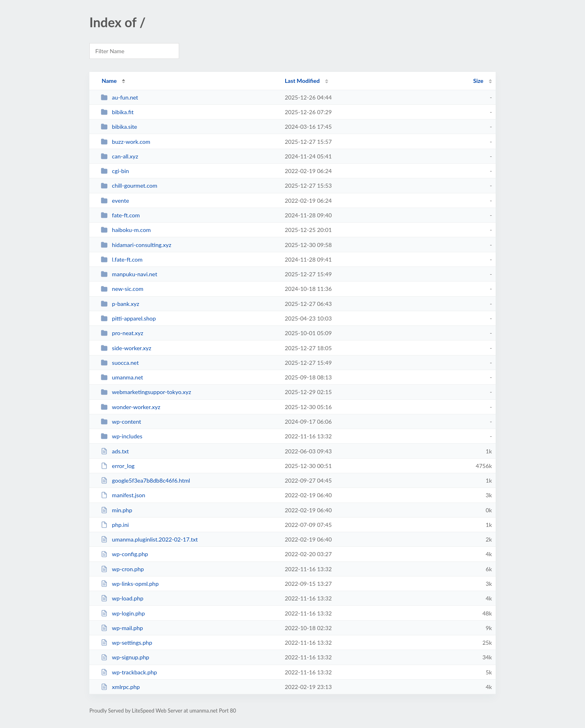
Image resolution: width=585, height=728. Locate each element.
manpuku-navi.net (129, 274)
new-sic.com (122, 289)
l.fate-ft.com (122, 259)
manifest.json (123, 495)
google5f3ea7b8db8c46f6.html (145, 480)
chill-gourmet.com (129, 185)
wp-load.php (122, 598)
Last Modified (302, 81)
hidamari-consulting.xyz (136, 245)
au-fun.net (119, 97)
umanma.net (122, 377)
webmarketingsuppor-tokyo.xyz (146, 392)
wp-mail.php (122, 628)
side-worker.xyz (126, 348)
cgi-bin (115, 171)
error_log (118, 466)
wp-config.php (124, 554)
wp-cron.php (122, 569)
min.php (116, 510)
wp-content (121, 421)
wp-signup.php (125, 657)
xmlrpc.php (120, 687)
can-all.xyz (119, 156)
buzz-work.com (126, 142)
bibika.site (119, 127)
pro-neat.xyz (122, 333)
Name (109, 81)
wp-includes (121, 436)
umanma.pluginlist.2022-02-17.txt (149, 539)
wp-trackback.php (129, 672)
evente (115, 200)
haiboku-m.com (126, 230)
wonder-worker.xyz (130, 407)
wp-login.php (123, 613)
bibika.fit (117, 112)
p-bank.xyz (120, 304)
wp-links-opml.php (130, 584)
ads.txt (115, 451)
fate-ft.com (120, 215)
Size (478, 81)
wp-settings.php (126, 642)
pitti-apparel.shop (128, 318)
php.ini (115, 525)
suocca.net (120, 363)
